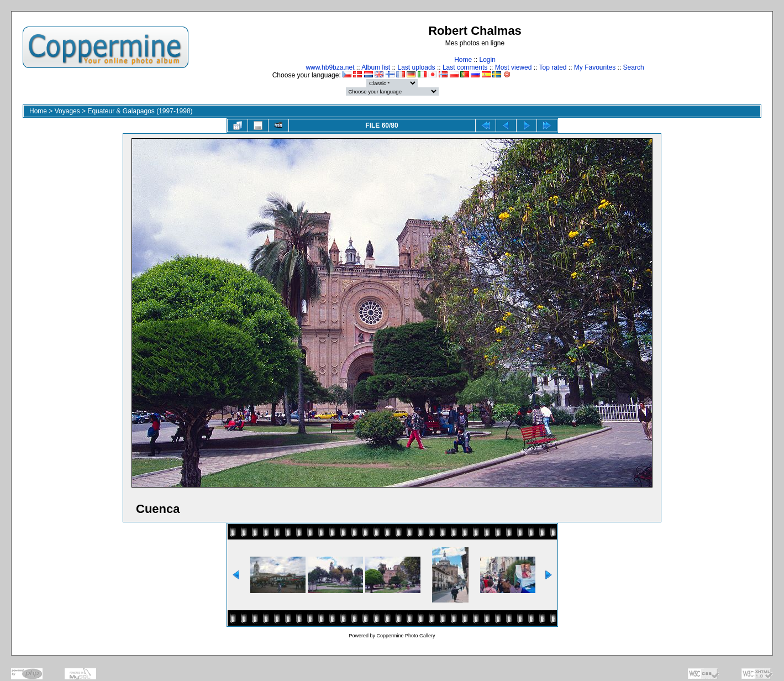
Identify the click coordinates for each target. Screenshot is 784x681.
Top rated (553, 67)
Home (463, 60)
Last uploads (417, 67)
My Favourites (595, 67)
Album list (376, 67)
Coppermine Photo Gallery (406, 636)
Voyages (67, 111)
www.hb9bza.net (330, 67)
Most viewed (514, 67)
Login (487, 60)
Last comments (465, 67)
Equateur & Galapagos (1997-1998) (140, 111)
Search (634, 67)
